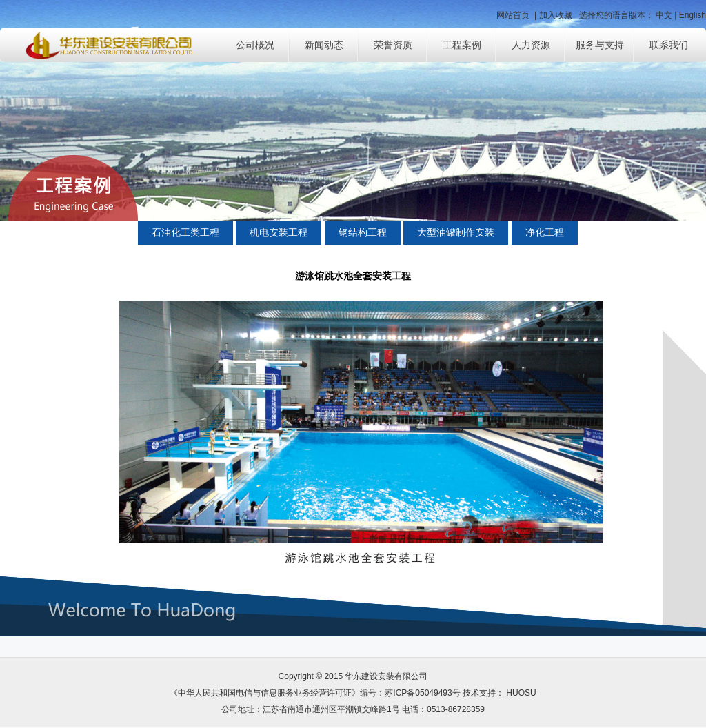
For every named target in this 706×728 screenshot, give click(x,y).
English (693, 15)
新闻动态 (324, 45)
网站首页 (513, 15)
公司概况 (255, 45)
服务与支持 (600, 45)
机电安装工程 (279, 232)
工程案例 (462, 45)
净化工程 (545, 232)
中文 (664, 15)
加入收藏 (556, 15)
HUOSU (520, 693)
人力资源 (531, 45)
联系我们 (669, 45)
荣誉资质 (393, 45)
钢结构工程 (363, 232)
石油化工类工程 (185, 232)
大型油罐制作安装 (456, 232)
